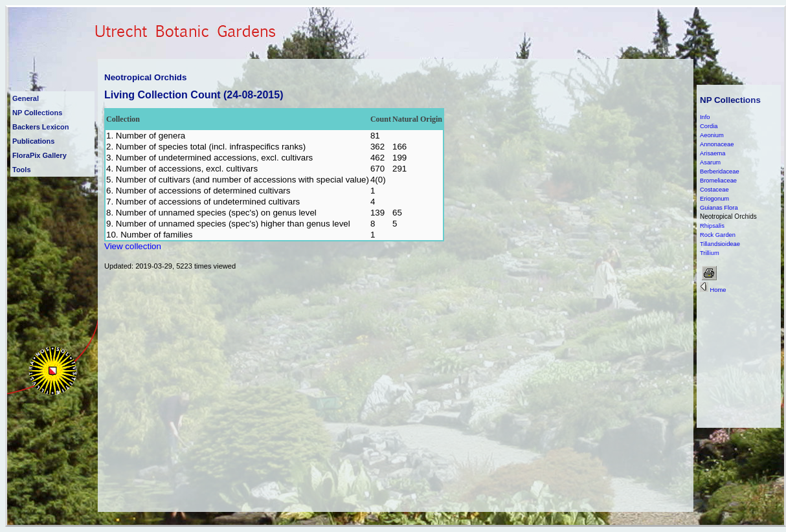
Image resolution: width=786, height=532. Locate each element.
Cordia (709, 126)
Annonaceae (717, 144)
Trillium (710, 253)
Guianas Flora (719, 208)
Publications (33, 141)
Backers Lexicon (40, 127)
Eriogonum (714, 199)
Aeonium (712, 135)
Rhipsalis (712, 226)
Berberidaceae (720, 172)
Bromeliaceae (718, 181)
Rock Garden (718, 235)
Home (713, 290)
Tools (22, 170)
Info (705, 117)
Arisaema (713, 153)
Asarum (710, 162)
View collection (133, 246)
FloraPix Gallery (39, 155)
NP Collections (37, 113)
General (26, 98)
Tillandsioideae (720, 244)
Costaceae (714, 190)
